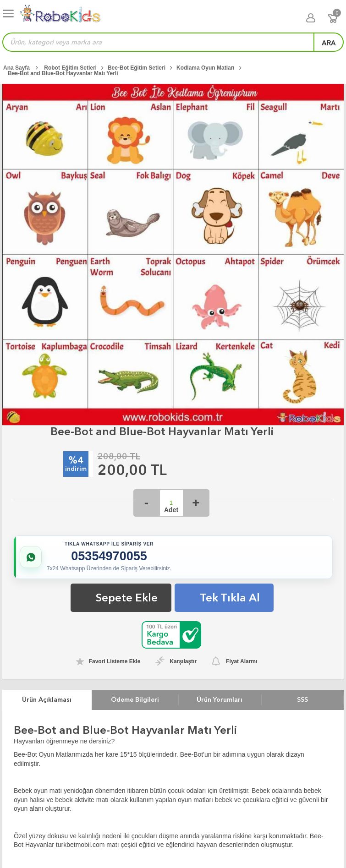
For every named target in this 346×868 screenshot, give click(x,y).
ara (329, 43)
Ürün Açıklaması (47, 699)
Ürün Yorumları (220, 699)
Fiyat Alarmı (242, 661)
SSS (302, 699)
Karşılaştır (183, 661)
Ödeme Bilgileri (135, 699)
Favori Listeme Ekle (115, 661)
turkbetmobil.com (80, 845)
